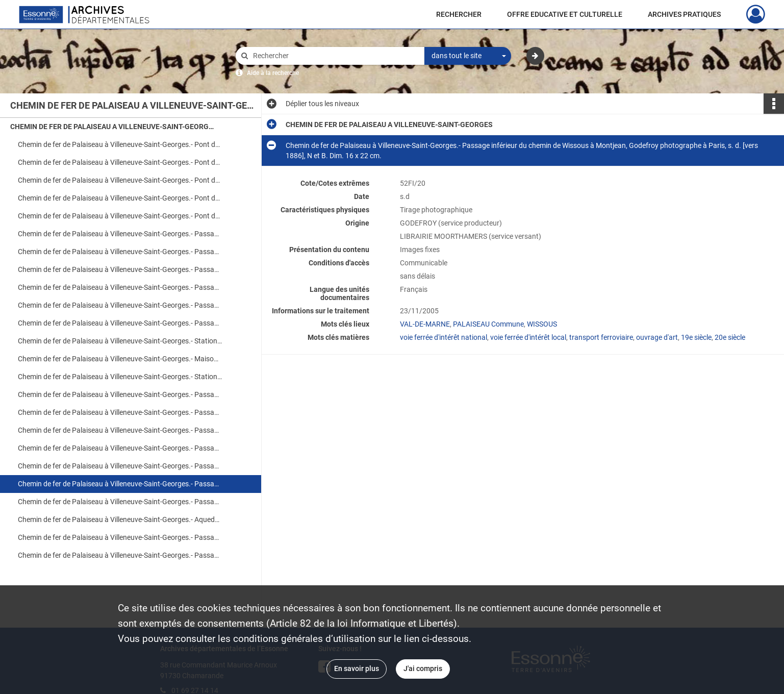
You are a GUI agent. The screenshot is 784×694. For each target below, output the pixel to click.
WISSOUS (542, 324)
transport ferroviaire (601, 337)
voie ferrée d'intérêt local (528, 337)
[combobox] (468, 56)
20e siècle (730, 337)
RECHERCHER (459, 14)
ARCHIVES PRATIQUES (684, 14)
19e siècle (696, 337)
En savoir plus (357, 668)
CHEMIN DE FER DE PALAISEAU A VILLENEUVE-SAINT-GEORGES (112, 127)
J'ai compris (423, 668)
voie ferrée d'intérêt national (444, 337)
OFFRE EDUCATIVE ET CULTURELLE (565, 14)
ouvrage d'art (657, 337)
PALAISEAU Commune (488, 324)
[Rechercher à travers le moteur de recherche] (335, 56)
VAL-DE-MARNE (425, 324)
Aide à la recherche (273, 73)
